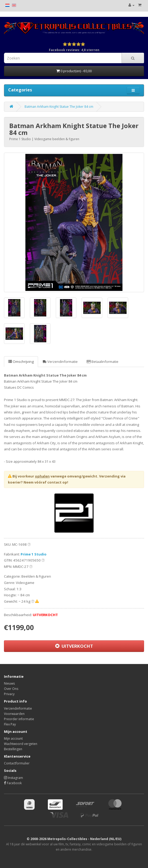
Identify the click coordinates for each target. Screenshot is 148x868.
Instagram (13, 778)
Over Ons (11, 689)
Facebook (13, 783)
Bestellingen (13, 749)
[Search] (133, 58)
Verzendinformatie (60, 362)
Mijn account (13, 738)
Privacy (9, 694)
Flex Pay (10, 724)
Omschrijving (21, 362)
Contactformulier (17, 763)
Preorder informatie (19, 719)
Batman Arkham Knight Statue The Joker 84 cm (59, 107)
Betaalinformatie (103, 362)
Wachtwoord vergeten (21, 744)
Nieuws (9, 683)
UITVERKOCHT (74, 646)
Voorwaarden (14, 714)
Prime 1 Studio (34, 554)
